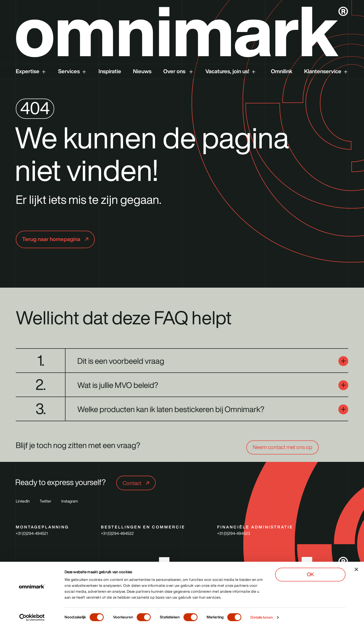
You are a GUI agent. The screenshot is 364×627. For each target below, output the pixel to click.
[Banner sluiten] (356, 569)
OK (310, 575)
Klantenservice (323, 71)
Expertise (28, 71)
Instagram (70, 501)
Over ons (175, 71)
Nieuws (142, 71)
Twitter (46, 501)
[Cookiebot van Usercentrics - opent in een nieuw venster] (32, 617)
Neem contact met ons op (282, 447)
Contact (132, 483)
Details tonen (261, 617)
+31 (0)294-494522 (117, 533)
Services (69, 71)
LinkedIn (23, 501)
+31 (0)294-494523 (234, 533)
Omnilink (282, 71)
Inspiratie (110, 71)
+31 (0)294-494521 (32, 533)
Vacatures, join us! (227, 71)
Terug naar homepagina (52, 239)
